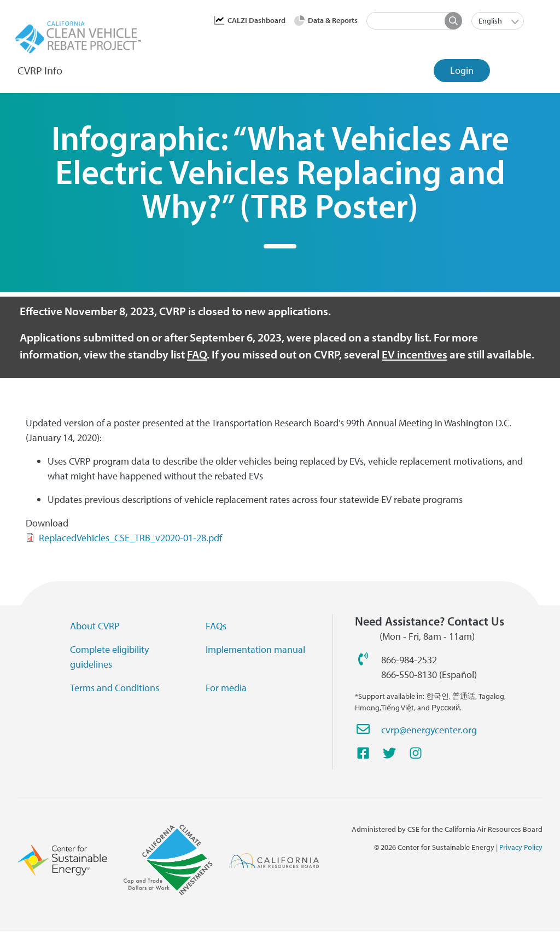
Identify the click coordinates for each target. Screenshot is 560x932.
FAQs (216, 626)
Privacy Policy (521, 847)
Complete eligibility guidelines (109, 657)
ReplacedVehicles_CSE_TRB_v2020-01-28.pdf (130, 538)
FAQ (197, 354)
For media (226, 688)
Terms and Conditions (115, 688)
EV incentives (415, 354)
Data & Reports (333, 20)
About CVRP (95, 626)
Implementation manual (255, 649)
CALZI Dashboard (256, 20)
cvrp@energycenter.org (429, 730)
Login (462, 70)
